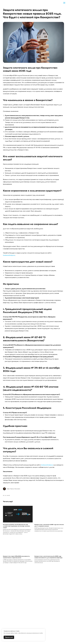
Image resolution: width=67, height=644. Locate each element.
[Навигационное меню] (64, 3)
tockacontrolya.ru (10, 258)
